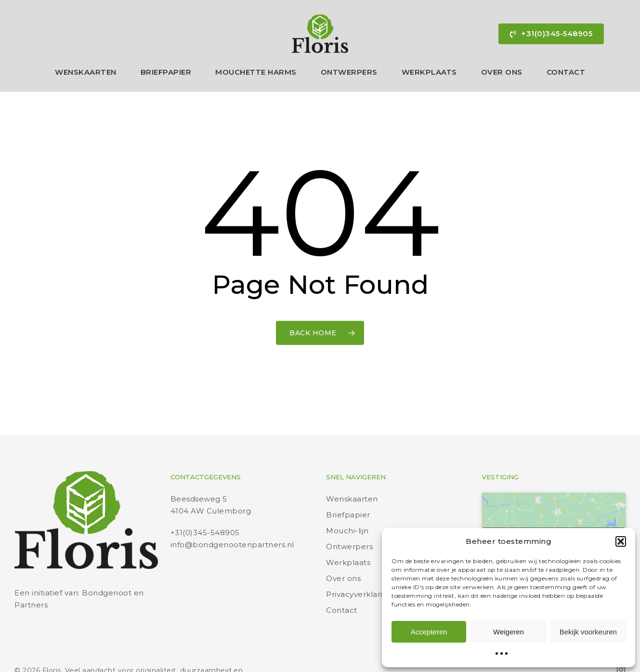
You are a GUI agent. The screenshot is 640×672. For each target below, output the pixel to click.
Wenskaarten (352, 475)
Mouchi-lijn (347, 507)
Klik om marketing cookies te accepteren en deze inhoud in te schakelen (554, 520)
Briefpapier (348, 491)
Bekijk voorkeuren (588, 632)
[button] (621, 541)
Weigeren (509, 632)
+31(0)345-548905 (205, 508)
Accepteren (429, 632)
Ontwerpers (349, 522)
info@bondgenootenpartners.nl (232, 520)
